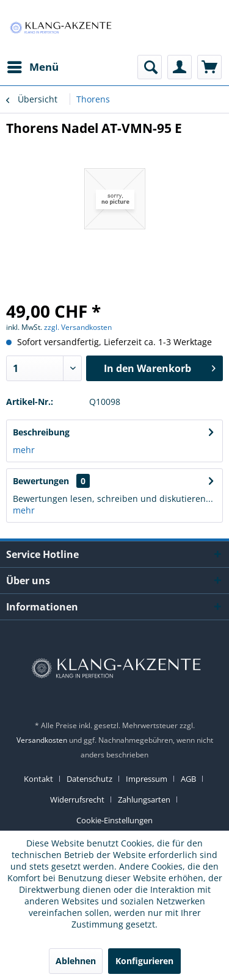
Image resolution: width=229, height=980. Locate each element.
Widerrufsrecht (77, 799)
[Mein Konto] (180, 67)
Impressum (147, 779)
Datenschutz (89, 779)
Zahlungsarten (144, 799)
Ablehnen (76, 961)
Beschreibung (41, 432)
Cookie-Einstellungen (114, 820)
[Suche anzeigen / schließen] (150, 67)
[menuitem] (32, 67)
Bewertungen (41, 481)
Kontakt (38, 779)
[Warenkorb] (209, 67)
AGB (188, 779)
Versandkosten (42, 740)
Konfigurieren (144, 961)
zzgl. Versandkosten (78, 327)
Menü (33, 66)
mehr (24, 450)
